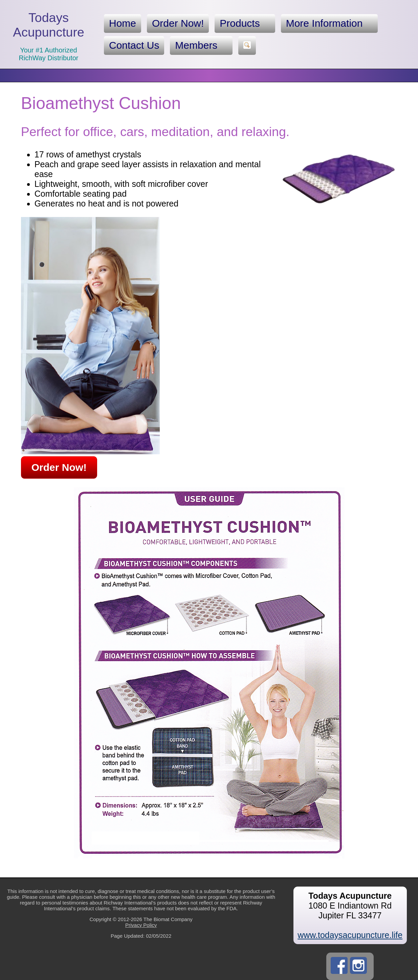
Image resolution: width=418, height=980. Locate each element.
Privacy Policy (141, 925)
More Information (329, 23)
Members (201, 45)
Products (245, 23)
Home (123, 23)
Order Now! (178, 23)
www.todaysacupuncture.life (350, 935)
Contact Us (134, 45)
